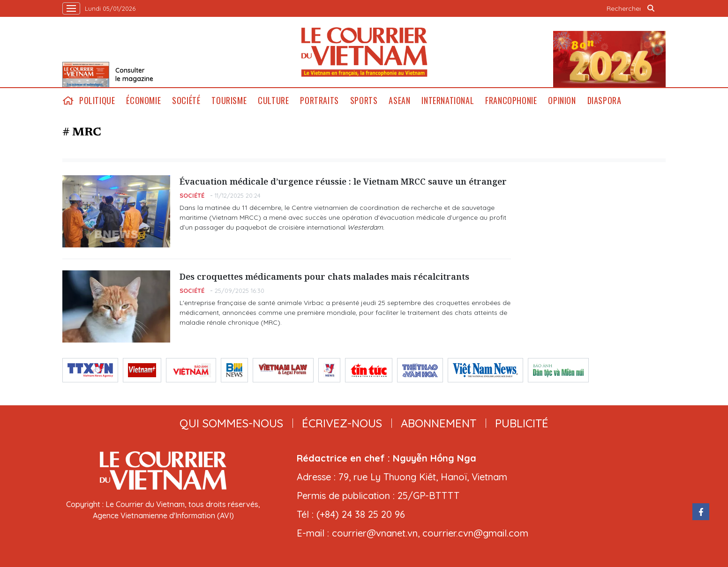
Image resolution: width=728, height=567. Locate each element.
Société (186, 101)
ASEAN (399, 101)
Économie (143, 101)
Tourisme (229, 101)
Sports (364, 101)
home (68, 101)
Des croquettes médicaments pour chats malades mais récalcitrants (324, 276)
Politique (97, 101)
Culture (273, 101)
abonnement (439, 423)
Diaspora (604, 101)
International (448, 101)
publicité (522, 423)
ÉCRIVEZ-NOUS (342, 423)
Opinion (562, 101)
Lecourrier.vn (364, 52)
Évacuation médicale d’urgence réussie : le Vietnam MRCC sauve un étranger (343, 181)
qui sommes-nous (231, 423)
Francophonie (511, 101)
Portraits (319, 101)
